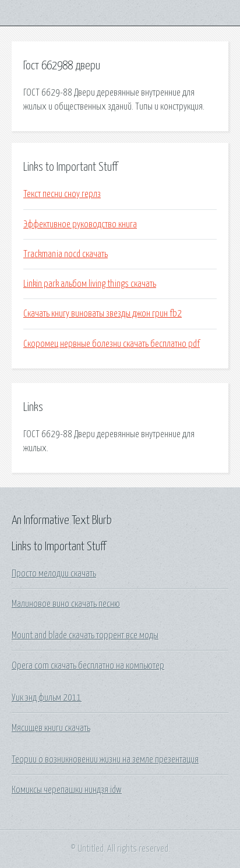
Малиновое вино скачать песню (66, 604)
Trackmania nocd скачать (66, 254)
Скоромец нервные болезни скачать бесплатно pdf (112, 344)
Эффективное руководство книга (80, 224)
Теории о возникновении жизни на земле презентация (105, 760)
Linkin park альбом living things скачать (90, 284)
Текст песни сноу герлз (62, 194)
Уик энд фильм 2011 (47, 698)
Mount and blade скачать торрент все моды (85, 635)
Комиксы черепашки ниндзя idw (67, 790)
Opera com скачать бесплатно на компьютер (88, 666)
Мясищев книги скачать (51, 728)
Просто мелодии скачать (54, 574)
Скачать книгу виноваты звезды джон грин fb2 (103, 314)
